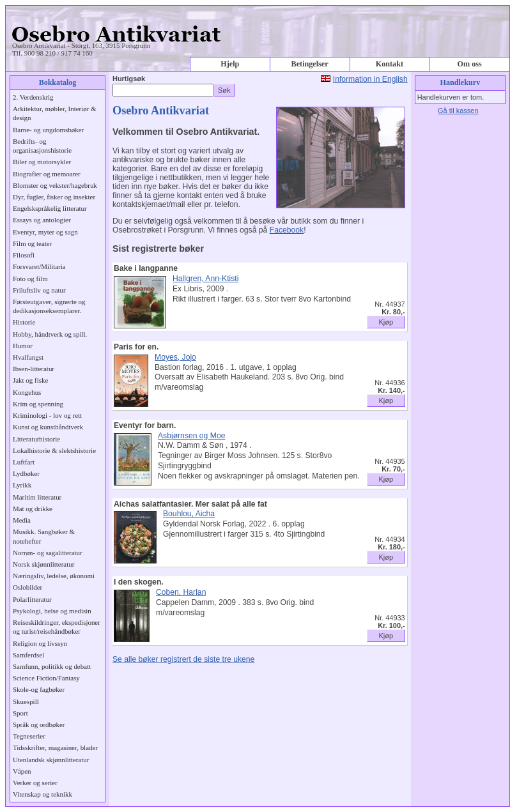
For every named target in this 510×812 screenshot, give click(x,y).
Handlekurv (460, 82)
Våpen (22, 771)
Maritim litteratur (37, 497)
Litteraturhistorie (36, 439)
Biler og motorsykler (42, 162)
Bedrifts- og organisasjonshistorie (42, 146)
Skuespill (26, 701)
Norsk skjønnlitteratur (43, 564)
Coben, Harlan (181, 592)
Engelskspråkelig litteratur (50, 208)
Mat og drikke (33, 509)
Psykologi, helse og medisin (52, 611)
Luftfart (24, 462)
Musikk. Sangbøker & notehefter (44, 536)
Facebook (287, 230)
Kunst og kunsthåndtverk (48, 427)
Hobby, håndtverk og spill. (50, 334)
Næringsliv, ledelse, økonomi (54, 576)
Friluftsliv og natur (39, 290)
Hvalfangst (28, 357)
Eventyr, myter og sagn (45, 232)
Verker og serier (35, 783)
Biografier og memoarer (47, 174)
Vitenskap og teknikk (42, 794)
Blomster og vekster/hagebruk (55, 185)
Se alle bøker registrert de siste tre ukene (183, 659)
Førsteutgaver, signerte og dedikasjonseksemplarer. (49, 306)
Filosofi (24, 255)
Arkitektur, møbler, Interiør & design (55, 113)
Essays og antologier (42, 220)
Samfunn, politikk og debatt (52, 666)
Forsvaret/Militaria (39, 266)
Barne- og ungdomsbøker (48, 130)
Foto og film (30, 279)
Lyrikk (22, 485)
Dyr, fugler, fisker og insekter (54, 197)
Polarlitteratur (32, 599)
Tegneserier (29, 736)
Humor (23, 346)
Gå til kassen (458, 111)
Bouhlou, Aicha (189, 514)
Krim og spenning (38, 404)
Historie (24, 322)
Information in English (370, 79)
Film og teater (32, 243)
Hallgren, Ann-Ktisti (205, 279)
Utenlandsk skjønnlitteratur (51, 760)
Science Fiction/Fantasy (46, 678)
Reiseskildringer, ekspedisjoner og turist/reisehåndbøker (57, 627)
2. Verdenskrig (33, 97)
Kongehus (27, 392)
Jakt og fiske (30, 380)
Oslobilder (27, 587)
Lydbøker (26, 473)
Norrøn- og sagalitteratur (48, 553)
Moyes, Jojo (175, 357)
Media (22, 520)
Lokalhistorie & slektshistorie (54, 450)
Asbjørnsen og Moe (191, 436)
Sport (20, 713)
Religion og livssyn (40, 643)
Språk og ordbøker (39, 724)
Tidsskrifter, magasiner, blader (55, 747)
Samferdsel (28, 655)
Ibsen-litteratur (34, 369)
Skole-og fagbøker (39, 689)
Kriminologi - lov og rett (47, 415)
